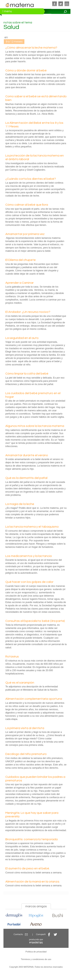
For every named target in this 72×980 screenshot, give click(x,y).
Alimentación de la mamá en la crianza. (33, 882)
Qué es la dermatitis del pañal (26, 478)
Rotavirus (12, 657)
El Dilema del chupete (21, 260)
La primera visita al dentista (25, 728)
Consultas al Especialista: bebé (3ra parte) (35, 621)
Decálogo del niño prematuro (26, 754)
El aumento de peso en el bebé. (28, 868)
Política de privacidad (36, 952)
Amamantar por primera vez (25, 234)
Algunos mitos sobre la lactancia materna (35, 426)
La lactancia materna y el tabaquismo (32, 527)
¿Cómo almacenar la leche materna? (31, 48)
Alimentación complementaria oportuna (34, 699)
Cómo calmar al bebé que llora (27, 205)
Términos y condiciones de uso (36, 959)
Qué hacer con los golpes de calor (29, 582)
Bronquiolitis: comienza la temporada (31, 839)
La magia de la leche (20, 504)
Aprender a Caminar (19, 283)
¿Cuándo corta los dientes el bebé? (31, 179)
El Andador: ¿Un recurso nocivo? (28, 312)
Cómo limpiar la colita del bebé (27, 374)
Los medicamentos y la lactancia (29, 556)
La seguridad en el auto (22, 338)
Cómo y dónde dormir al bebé (26, 70)
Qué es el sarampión (20, 683)
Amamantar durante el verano (27, 455)
